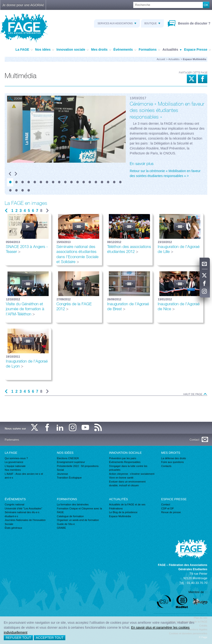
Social (60, 470)
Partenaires (12, 440)
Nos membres (13, 470)
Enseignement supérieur (71, 462)
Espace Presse (197, 50)
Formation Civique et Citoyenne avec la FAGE (79, 510)
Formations (149, 50)
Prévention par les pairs (123, 458)
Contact (166, 504)
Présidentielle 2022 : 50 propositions (78, 466)
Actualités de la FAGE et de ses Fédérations (127, 506)
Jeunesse (62, 474)
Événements (125, 50)
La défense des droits (174, 458)
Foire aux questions (173, 462)
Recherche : (0, 2)
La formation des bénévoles (73, 504)
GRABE (61, 528)
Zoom (18, 99)
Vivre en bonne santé (121, 478)
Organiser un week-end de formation (78, 520)
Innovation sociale (73, 50)
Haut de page (195, 394)
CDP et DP (168, 508)
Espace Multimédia (120, 516)
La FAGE (24, 50)
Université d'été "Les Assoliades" (24, 508)
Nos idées (45, 50)
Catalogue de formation (70, 516)
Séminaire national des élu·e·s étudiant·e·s (22, 514)
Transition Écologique (69, 478)
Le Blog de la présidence (123, 512)
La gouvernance (14, 462)
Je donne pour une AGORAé (23, 5)
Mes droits (101, 50)
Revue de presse (171, 512)
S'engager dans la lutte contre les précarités (128, 468)
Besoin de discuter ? (194, 23)
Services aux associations (117, 23)
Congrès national (14, 504)
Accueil (161, 59)
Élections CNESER (68, 458)
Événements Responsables (125, 462)
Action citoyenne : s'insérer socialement (132, 474)
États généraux (13, 528)
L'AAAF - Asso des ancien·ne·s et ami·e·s (24, 476)
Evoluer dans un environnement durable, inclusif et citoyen (127, 484)
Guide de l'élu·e (66, 524)
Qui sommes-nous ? (16, 458)
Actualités (172, 50)
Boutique (152, 23)
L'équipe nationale (15, 466)
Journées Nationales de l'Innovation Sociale (25, 522)
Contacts (166, 466)
